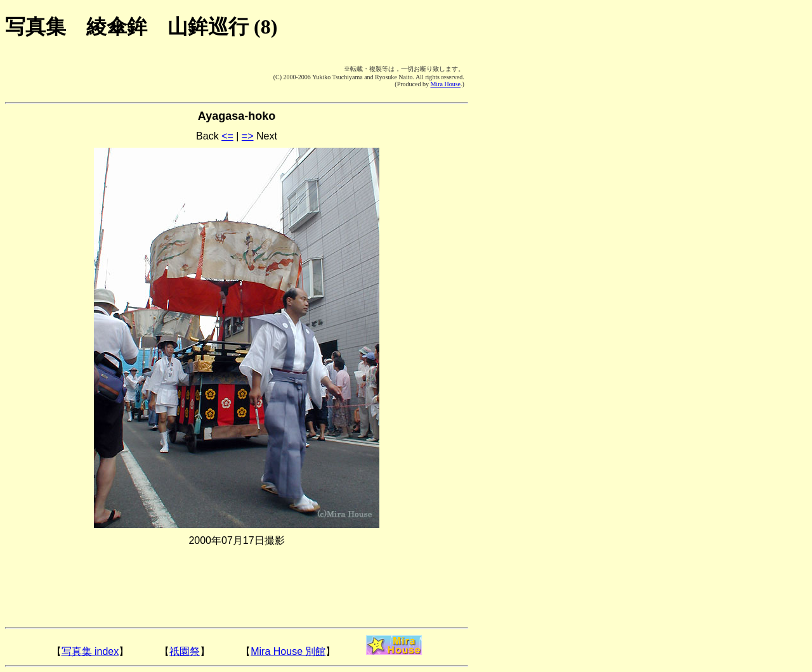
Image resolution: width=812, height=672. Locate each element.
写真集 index (90, 651)
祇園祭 (185, 651)
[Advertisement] (81, 76)
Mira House (445, 84)
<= (227, 136)
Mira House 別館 (288, 651)
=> (248, 136)
